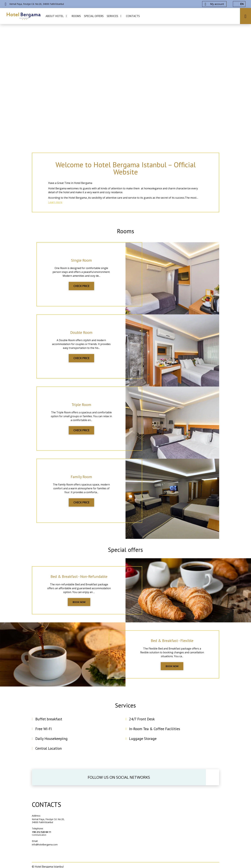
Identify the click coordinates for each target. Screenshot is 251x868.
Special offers (125, 552)
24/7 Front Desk (142, 724)
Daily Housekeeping (52, 743)
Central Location (49, 753)
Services (125, 709)
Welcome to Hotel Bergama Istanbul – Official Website (125, 169)
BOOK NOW (79, 606)
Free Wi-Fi (44, 734)
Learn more (55, 204)
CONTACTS (133, 16)
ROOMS (76, 16)
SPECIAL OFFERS (94, 16)
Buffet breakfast (49, 724)
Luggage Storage (143, 743)
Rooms (125, 233)
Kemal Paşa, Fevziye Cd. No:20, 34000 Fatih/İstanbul (48, 826)
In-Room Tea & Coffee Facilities (155, 734)
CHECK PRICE (81, 288)
